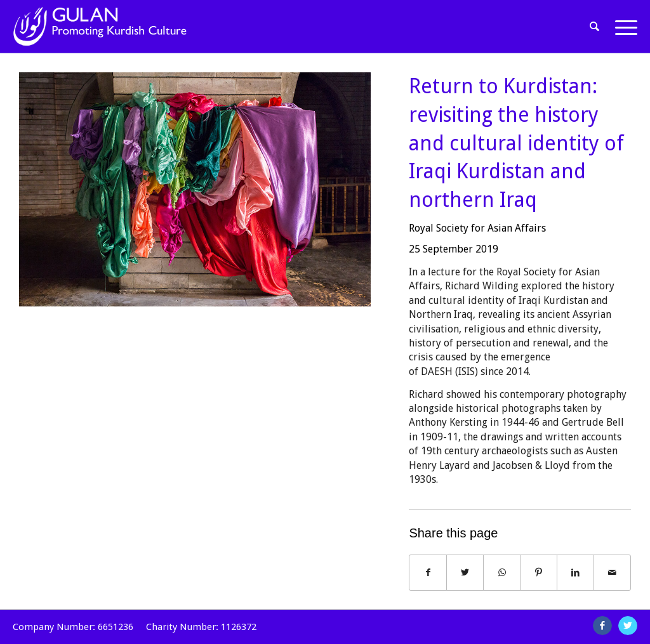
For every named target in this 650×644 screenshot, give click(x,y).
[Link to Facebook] (602, 626)
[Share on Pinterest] (539, 573)
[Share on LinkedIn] (575, 573)
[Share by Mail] (612, 573)
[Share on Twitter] (465, 573)
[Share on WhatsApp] (502, 573)
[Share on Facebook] (428, 573)
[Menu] (622, 26)
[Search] (595, 26)
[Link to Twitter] (628, 626)
